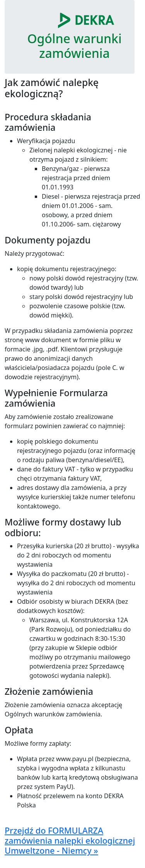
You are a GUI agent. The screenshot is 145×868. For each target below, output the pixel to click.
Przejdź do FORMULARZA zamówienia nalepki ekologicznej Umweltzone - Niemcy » (70, 840)
